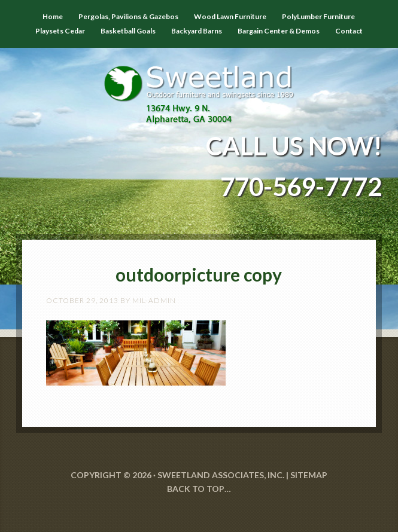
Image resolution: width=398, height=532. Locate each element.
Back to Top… (199, 489)
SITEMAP (309, 475)
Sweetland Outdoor (199, 86)
